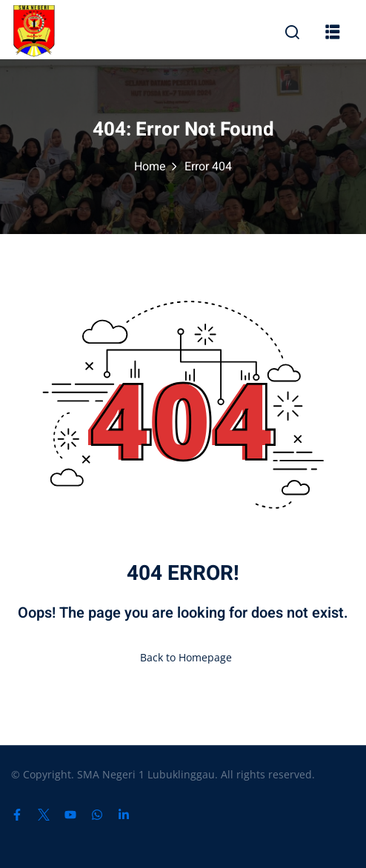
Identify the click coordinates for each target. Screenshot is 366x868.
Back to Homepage (183, 657)
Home (150, 167)
